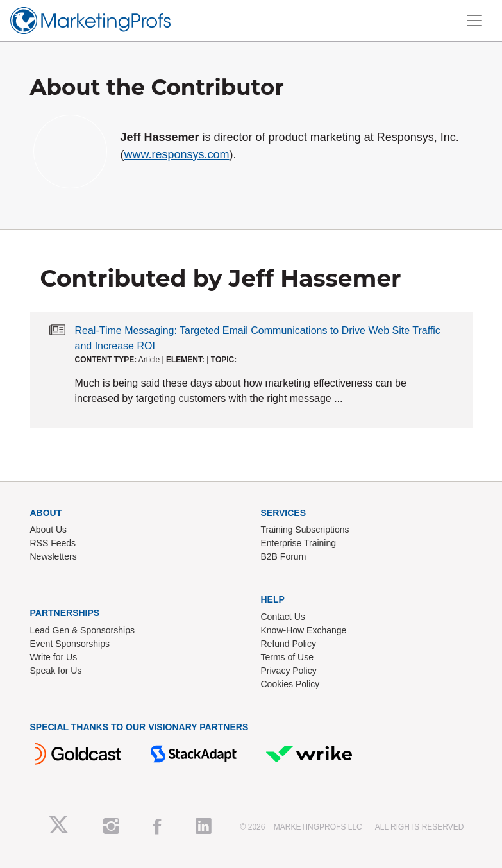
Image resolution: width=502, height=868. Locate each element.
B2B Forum (284, 556)
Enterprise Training (299, 543)
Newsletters (54, 556)
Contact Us (283, 617)
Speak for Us (56, 671)
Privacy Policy (289, 671)
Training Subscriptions (305, 530)
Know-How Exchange (304, 630)
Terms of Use (287, 657)
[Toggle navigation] (474, 21)
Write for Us (54, 657)
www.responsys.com (177, 154)
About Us (49, 530)
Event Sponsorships (70, 644)
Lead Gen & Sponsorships (82, 630)
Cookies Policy (290, 684)
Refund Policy (289, 644)
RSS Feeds (53, 543)
